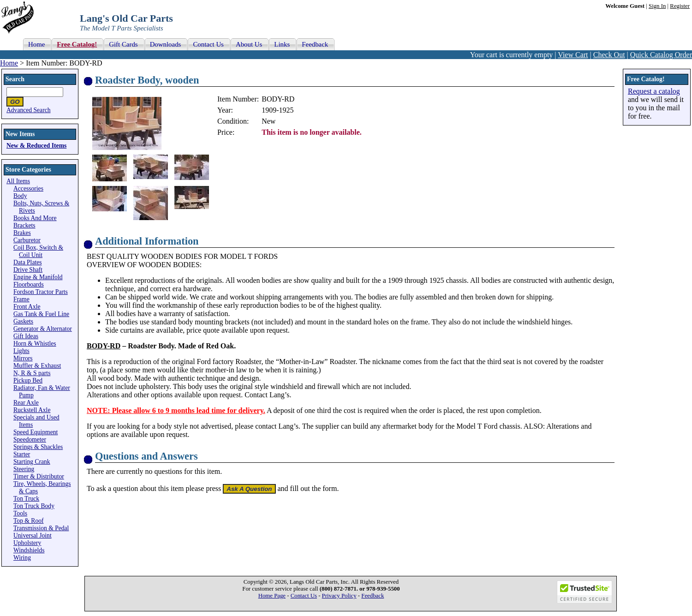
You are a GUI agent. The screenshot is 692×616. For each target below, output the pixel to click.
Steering (24, 469)
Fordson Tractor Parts (41, 292)
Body (20, 196)
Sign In (657, 6)
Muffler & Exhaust (37, 366)
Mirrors (23, 358)
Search (15, 79)
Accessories (28, 188)
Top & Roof (29, 521)
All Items (18, 181)
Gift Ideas (26, 336)
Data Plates (28, 262)
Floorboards (29, 284)
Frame (21, 299)
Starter (22, 454)
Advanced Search (29, 110)
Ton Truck (26, 499)
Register (680, 6)
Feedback (373, 596)
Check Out (609, 55)
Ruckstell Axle (32, 410)
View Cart (573, 55)
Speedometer (30, 440)
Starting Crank (32, 462)
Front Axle (27, 307)
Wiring (22, 558)
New (268, 121)
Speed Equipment (36, 432)
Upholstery (27, 543)
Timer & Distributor (39, 476)
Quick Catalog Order (661, 55)
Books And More (35, 218)
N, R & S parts (32, 373)
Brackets (24, 225)
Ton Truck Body (34, 506)
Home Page (272, 596)
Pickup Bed (28, 380)
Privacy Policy (339, 596)
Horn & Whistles (35, 344)
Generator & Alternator (43, 329)
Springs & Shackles (38, 447)
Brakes (22, 233)
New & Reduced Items (36, 146)
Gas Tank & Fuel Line (41, 314)
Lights (21, 351)
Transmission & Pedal (41, 528)
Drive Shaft (28, 270)
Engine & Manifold (38, 277)
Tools (20, 513)
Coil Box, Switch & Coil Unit (38, 251)
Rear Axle (26, 403)
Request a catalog (654, 91)
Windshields (29, 550)
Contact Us (304, 596)
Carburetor (27, 240)
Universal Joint (33, 535)
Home (9, 63)
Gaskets (23, 321)
